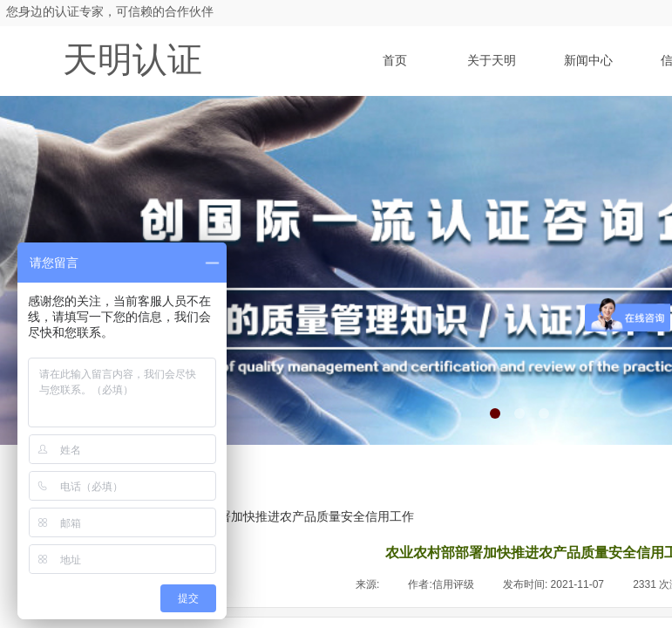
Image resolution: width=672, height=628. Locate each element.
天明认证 (132, 60)
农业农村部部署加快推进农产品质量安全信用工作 (280, 516)
